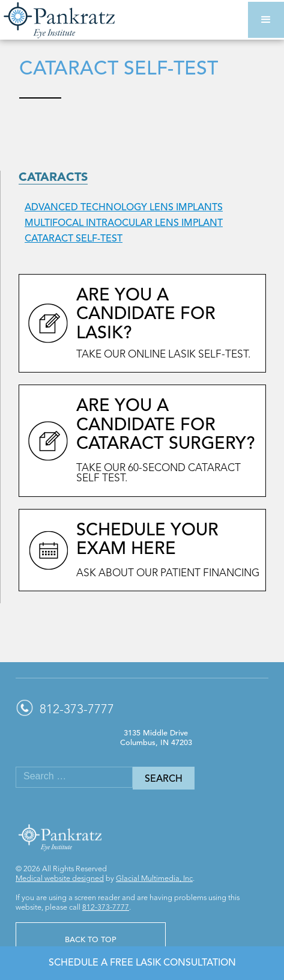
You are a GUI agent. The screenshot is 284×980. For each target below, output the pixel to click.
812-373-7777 (106, 908)
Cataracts (53, 178)
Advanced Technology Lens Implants (124, 208)
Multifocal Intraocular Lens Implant (124, 224)
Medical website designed (60, 879)
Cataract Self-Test (74, 239)
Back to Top (91, 940)
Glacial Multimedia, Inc (154, 879)
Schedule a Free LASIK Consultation (142, 963)
